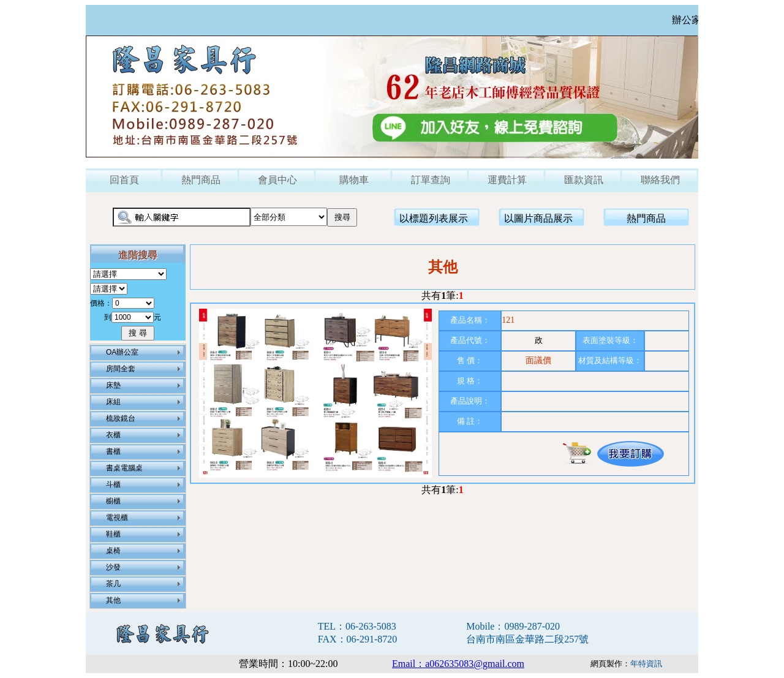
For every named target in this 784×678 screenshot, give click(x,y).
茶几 (113, 584)
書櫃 (113, 451)
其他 (113, 600)
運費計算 (507, 180)
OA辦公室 (122, 352)
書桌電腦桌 (124, 468)
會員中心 (277, 180)
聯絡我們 (660, 180)
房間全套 (121, 369)
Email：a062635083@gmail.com (458, 664)
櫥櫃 (113, 501)
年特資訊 (646, 664)
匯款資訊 (584, 180)
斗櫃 (113, 484)
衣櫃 (113, 435)
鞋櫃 (113, 534)
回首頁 (124, 180)
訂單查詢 (431, 180)
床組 (113, 402)
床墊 (113, 385)
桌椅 (113, 551)
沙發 (113, 567)
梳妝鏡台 (121, 418)
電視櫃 (117, 518)
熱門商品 (201, 180)
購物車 (354, 180)
